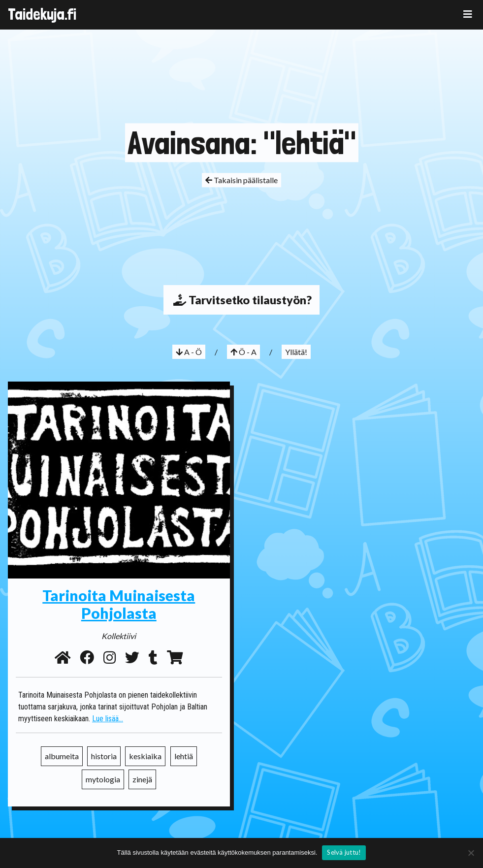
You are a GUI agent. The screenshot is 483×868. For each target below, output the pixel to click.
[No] (471, 853)
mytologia (103, 779)
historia (104, 756)
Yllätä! (296, 352)
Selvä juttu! (344, 852)
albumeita (62, 756)
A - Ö (189, 352)
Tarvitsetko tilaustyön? (241, 300)
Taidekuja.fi (42, 14)
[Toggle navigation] (468, 14)
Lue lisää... (108, 719)
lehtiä (184, 756)
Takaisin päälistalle (241, 180)
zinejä (142, 779)
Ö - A (243, 352)
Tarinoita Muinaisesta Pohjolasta (119, 604)
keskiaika (145, 756)
